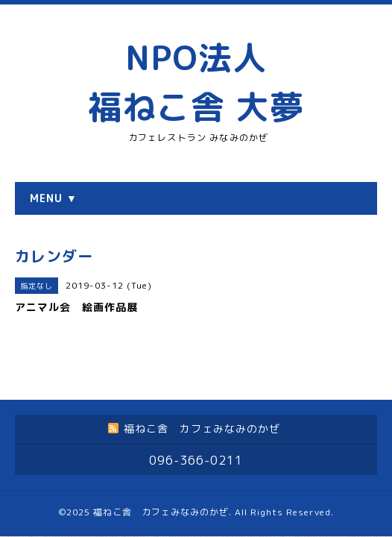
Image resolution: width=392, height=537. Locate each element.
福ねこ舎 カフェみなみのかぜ (161, 472)
